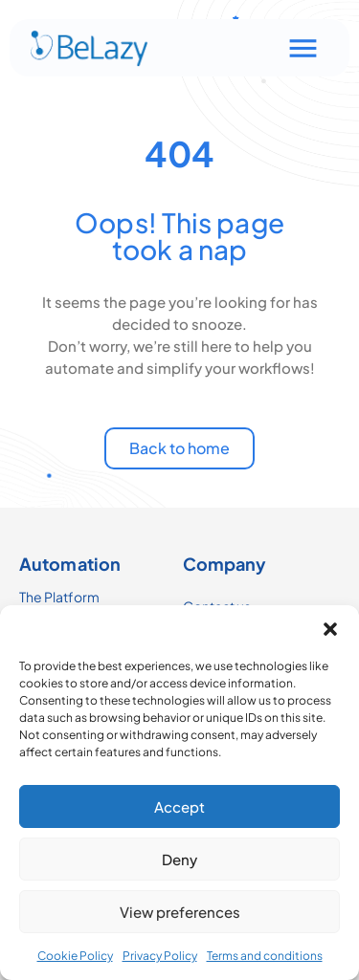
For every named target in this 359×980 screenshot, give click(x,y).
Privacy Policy (160, 956)
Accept (179, 806)
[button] (330, 629)
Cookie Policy (75, 956)
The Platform (59, 597)
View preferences (180, 912)
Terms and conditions (265, 956)
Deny (179, 859)
